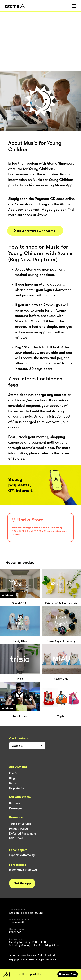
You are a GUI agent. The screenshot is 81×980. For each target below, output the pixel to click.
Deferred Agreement (23, 834)
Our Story (16, 773)
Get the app (22, 883)
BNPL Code (17, 839)
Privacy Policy (18, 829)
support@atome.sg (22, 855)
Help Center (17, 788)
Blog (12, 778)
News (13, 783)
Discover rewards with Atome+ (35, 231)
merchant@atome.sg (23, 870)
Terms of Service (20, 824)
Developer (16, 808)
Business (15, 803)
